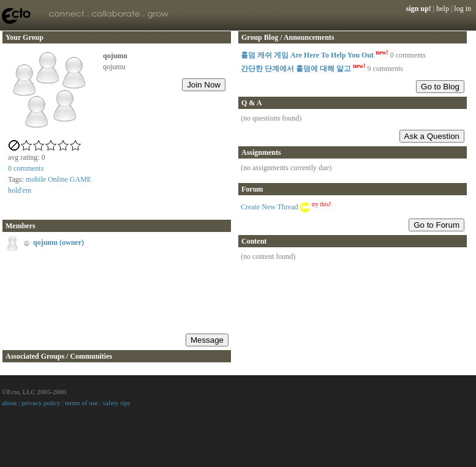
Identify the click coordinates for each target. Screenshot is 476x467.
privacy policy (41, 403)
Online (58, 179)
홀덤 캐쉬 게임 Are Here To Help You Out (315, 55)
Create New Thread (270, 207)
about (9, 403)
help (443, 9)
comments (26, 168)
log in (463, 9)
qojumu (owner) (59, 242)
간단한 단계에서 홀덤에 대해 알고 (303, 69)
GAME (81, 179)
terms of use (81, 403)
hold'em (20, 190)
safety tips (117, 403)
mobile (36, 179)
